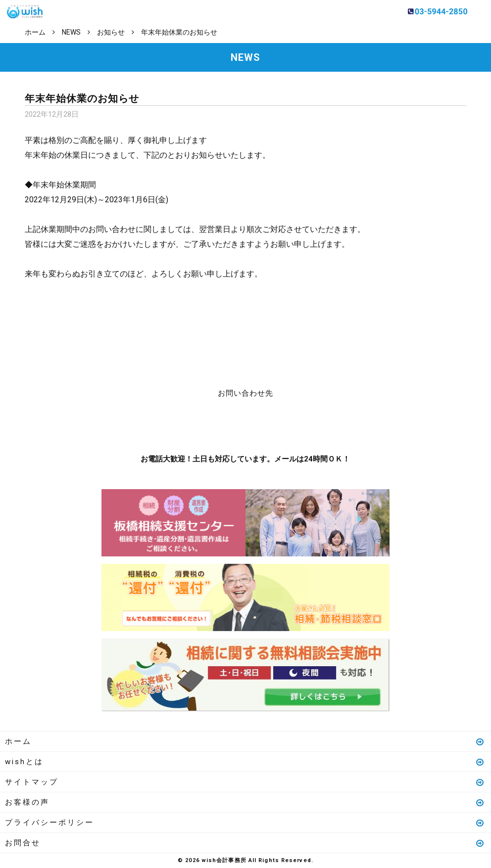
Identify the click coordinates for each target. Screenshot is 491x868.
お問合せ (245, 843)
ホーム (245, 741)
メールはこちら (275, 424)
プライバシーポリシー (245, 822)
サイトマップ (245, 782)
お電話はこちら (216, 424)
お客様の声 (245, 802)
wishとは (245, 762)
